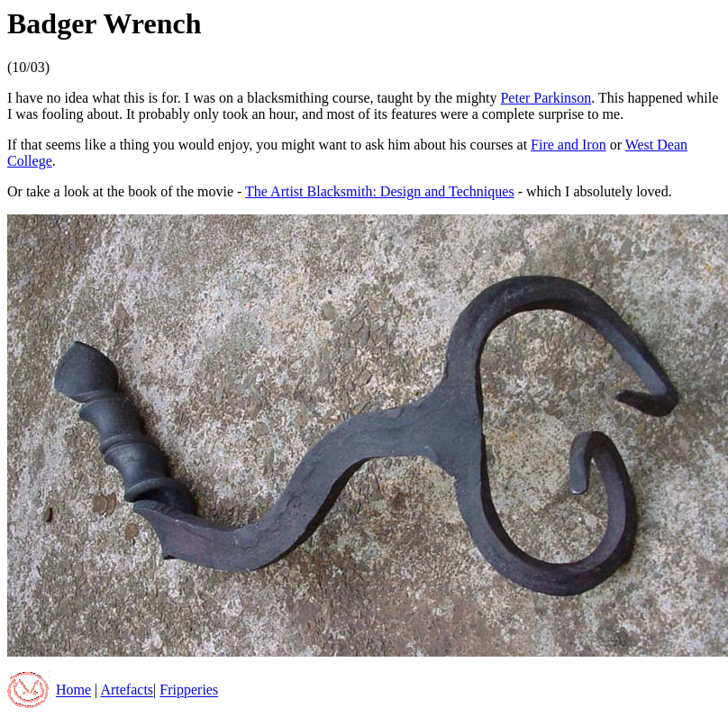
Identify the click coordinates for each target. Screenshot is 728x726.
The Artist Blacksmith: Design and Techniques (380, 191)
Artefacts (127, 690)
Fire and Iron (569, 145)
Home (73, 690)
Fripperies (189, 690)
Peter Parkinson (546, 98)
